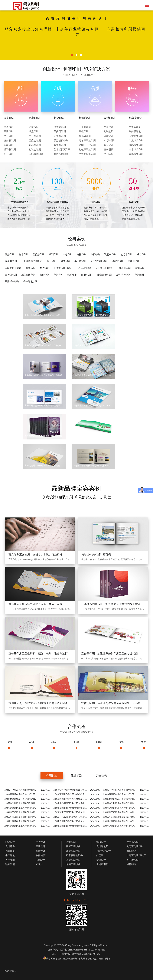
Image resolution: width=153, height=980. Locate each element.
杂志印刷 (68, 254)
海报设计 (101, 842)
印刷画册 (139, 275)
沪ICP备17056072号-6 (99, 959)
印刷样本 (58, 275)
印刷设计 (10, 842)
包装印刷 (10, 851)
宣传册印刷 (39, 254)
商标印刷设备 (73, 846)
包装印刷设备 (73, 864)
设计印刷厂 (102, 846)
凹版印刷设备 (73, 851)
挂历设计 (101, 855)
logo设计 (40, 860)
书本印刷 (141, 254)
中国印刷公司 (10, 971)
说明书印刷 (110, 254)
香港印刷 (71, 842)
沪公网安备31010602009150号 (61, 959)
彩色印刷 (44, 275)
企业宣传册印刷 (104, 268)
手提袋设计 (42, 855)
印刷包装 (52, 776)
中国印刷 (10, 855)
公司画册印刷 (123, 268)
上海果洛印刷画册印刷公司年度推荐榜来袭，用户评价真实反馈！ (22, 803)
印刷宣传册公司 (13, 268)
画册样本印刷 (12, 281)
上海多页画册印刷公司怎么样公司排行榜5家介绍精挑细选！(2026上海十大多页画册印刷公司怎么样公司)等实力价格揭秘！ (22, 794)
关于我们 (10, 860)
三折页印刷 (11, 275)
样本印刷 (24, 254)
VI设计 (39, 864)
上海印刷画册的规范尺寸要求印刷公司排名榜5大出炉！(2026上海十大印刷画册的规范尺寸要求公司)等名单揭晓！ (22, 808)
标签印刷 (31, 268)
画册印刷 (10, 254)
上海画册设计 (104, 864)
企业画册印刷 (104, 275)
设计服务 (10, 846)
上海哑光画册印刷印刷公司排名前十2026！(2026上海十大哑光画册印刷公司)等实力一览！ (22, 821)
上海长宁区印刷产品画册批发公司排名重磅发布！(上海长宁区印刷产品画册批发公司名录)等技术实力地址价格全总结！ (22, 790)
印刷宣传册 (117, 261)
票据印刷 (140, 268)
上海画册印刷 (28, 275)
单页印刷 (95, 254)
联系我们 (10, 864)
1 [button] (72, 54)
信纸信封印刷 (84, 268)
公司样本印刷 (123, 275)
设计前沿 (76, 776)
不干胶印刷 (80, 261)
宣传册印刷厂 (12, 261)
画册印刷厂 (87, 275)
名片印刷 (45, 268)
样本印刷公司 (30, 281)
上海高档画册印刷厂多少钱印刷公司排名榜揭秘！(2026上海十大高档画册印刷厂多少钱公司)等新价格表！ (22, 799)
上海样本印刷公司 (33, 261)
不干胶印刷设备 (74, 855)
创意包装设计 (104, 851)
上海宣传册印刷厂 (63, 268)
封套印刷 (65, 261)
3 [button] (81, 54)
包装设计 (40, 851)
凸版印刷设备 (73, 860)
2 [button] (76, 54)
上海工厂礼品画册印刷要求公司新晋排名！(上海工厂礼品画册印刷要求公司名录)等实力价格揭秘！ (22, 817)
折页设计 (101, 860)
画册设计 (40, 846)
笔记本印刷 (126, 254)
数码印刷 (72, 275)
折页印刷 (52, 261)
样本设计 (40, 842)
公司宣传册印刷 (99, 261)
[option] (76, 33)
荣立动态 (101, 776)
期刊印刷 (54, 254)
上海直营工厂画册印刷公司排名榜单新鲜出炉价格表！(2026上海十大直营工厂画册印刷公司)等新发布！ (22, 812)
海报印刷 (81, 254)
